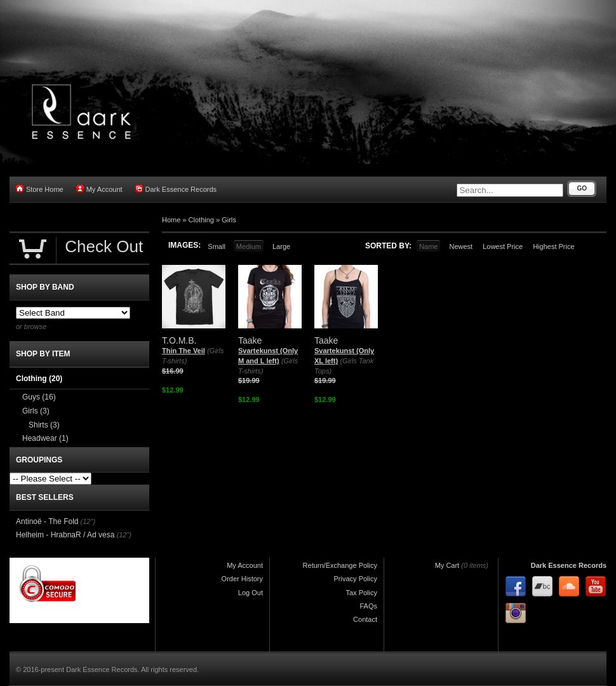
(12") (88, 521)
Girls (229, 220)
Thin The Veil (184, 351)
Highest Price (553, 246)
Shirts (44, 425)
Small (217, 246)
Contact (365, 619)
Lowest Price (503, 246)
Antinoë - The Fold (47, 521)
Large (281, 246)
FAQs (368, 606)
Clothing (201, 220)
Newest (461, 246)
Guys (39, 397)
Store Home (40, 189)
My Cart (447, 565)
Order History (242, 579)
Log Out (251, 593)
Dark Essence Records (176, 189)
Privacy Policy (356, 579)
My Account (99, 189)
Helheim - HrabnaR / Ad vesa (65, 535)
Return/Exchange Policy (340, 565)
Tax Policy (361, 593)
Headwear (45, 438)
